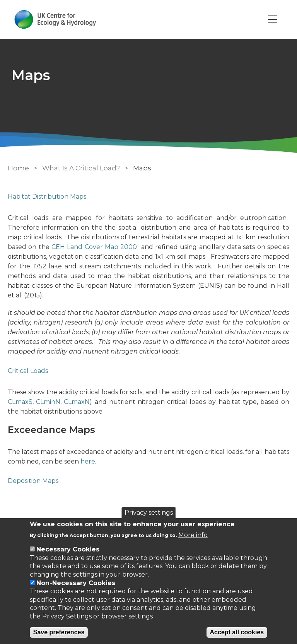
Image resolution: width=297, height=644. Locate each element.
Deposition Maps (33, 481)
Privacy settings (149, 513)
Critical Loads (28, 371)
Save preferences (59, 632)
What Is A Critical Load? (81, 168)
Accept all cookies (237, 632)
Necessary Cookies (68, 549)
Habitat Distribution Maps (47, 197)
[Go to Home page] (55, 19)
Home (18, 168)
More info (193, 535)
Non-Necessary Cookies (76, 583)
